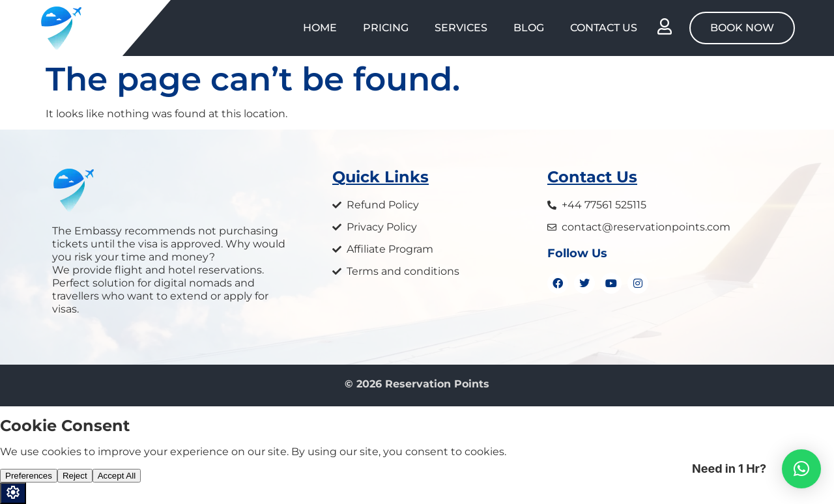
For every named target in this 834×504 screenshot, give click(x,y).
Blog (529, 28)
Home (320, 28)
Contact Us (604, 28)
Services (461, 28)
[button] (801, 469)
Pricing (386, 28)
